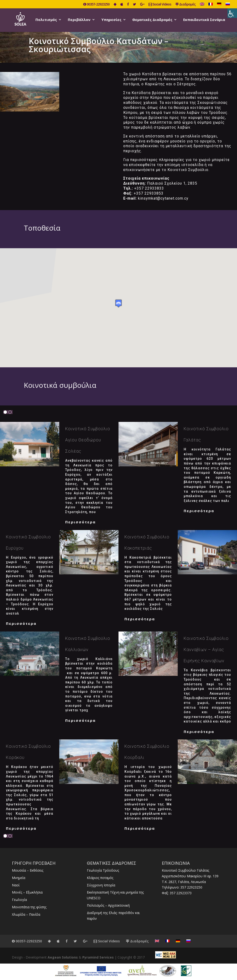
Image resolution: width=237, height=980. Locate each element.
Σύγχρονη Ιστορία (101, 885)
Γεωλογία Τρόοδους (103, 870)
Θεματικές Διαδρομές (152, 20)
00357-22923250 (96, 5)
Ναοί (16, 885)
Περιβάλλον (79, 20)
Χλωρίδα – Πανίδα (26, 914)
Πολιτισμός (46, 20)
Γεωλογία (19, 900)
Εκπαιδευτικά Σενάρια (204, 20)
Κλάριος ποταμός (100, 878)
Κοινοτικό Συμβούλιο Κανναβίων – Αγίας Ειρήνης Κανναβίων (206, 649)
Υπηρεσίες (111, 20)
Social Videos (160, 5)
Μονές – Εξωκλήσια (27, 892)
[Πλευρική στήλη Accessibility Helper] (232, 13)
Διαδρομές (185, 5)
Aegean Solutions (63, 957)
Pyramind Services (98, 957)
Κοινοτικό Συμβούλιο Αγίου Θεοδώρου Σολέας (88, 440)
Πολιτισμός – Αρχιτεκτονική (108, 905)
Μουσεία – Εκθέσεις (28, 870)
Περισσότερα (80, 522)
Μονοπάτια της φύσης (29, 907)
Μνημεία (19, 878)
